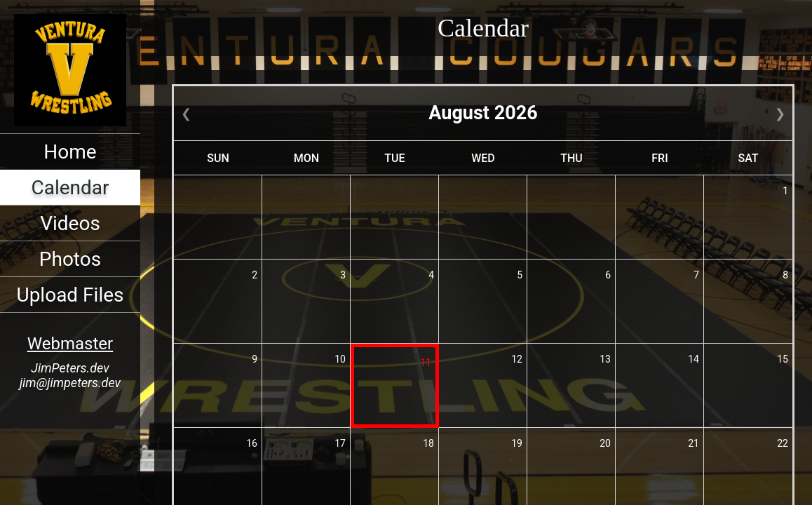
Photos (70, 259)
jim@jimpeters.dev (70, 383)
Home (70, 152)
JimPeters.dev (70, 368)
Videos (70, 223)
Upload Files (70, 295)
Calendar (70, 188)
